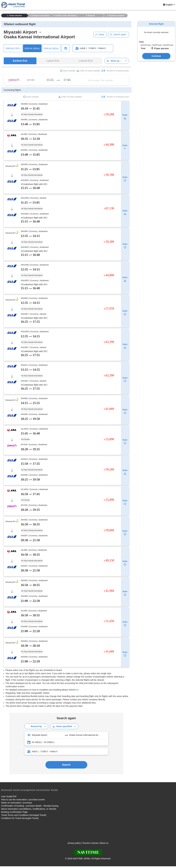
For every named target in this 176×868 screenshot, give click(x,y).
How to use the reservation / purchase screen (23, 800)
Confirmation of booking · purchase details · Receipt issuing (30, 806)
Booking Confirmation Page (14, 812)
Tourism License (90, 843)
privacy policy (74, 843)
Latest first (53, 61)
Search (66, 765)
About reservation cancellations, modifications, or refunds (29, 809)
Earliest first (20, 61)
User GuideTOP (9, 796)
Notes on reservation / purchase (17, 803)
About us (104, 843)
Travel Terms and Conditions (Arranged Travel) (24, 815)
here (76, 690)
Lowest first (86, 61)
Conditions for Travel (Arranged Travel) (20, 818)
